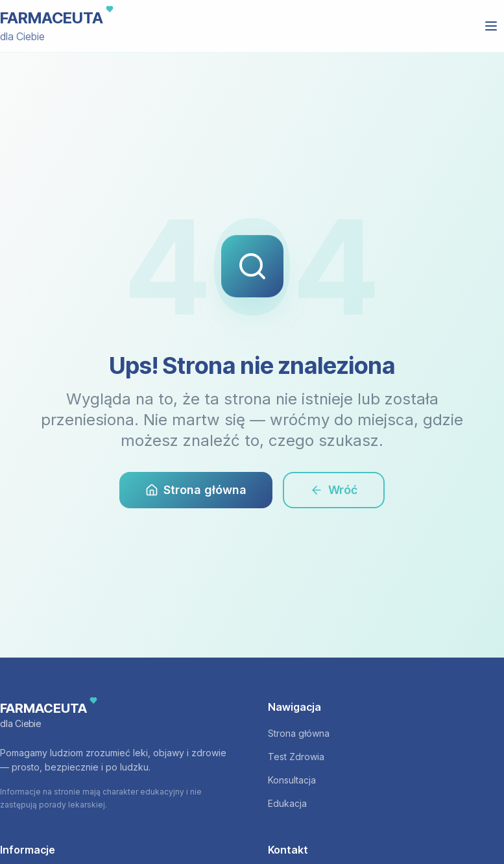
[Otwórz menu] (491, 26)
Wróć (334, 490)
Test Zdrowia (296, 757)
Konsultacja (292, 780)
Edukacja (287, 803)
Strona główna (196, 490)
